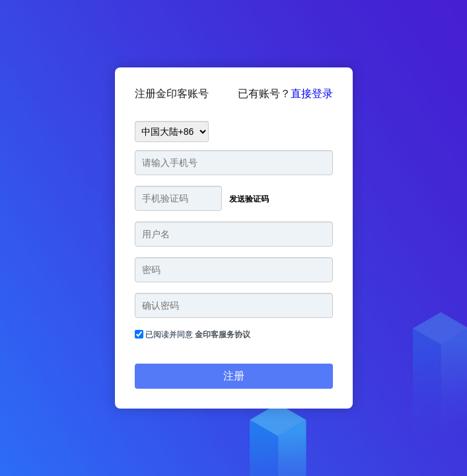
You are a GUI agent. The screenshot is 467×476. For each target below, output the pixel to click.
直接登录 (312, 94)
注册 (234, 376)
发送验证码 (249, 199)
